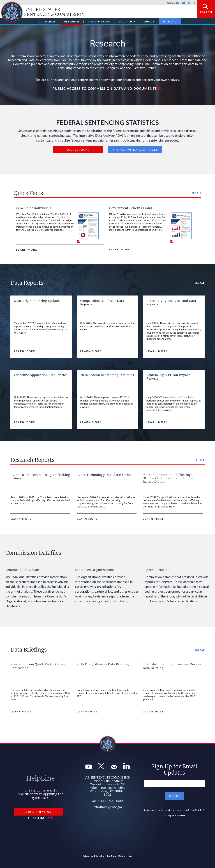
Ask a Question (38, 812)
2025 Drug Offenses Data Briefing (103, 664)
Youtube (183, 3)
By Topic (170, 21)
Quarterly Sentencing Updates (37, 301)
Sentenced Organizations (94, 570)
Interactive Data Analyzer (135, 150)
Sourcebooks (78, 150)
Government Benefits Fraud (130, 208)
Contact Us (173, 3)
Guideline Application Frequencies (41, 375)
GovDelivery (189, 3)
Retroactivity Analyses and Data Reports (171, 302)
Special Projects (157, 570)
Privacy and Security (93, 856)
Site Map (111, 856)
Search (206, 12)
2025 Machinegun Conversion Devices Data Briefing (172, 666)
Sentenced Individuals (23, 570)
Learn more (27, 250)
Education (127, 21)
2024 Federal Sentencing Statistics (107, 375)
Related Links (125, 856)
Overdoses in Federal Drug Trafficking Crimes (40, 476)
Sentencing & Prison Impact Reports (168, 377)
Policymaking (99, 21)
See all (196, 193)
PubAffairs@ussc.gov (107, 807)
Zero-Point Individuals (34, 208)
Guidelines (47, 21)
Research (72, 22)
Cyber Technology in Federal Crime (104, 475)
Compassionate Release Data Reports (102, 302)
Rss (193, 3)
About (149, 21)
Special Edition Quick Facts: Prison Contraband (38, 666)
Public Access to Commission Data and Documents (105, 89)
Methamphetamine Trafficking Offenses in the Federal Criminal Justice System (168, 478)
